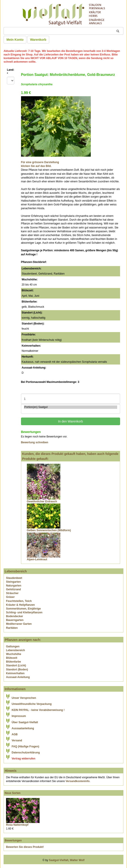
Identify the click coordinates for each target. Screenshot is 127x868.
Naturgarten (14, 586)
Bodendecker (15, 616)
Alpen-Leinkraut (37, 559)
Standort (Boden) (17, 670)
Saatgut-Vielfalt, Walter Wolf (67, 860)
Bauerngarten (15, 620)
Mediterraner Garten (19, 624)
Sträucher (12, 593)
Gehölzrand (13, 589)
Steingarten (13, 582)
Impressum (19, 716)
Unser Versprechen (24, 698)
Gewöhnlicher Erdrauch (42, 501)
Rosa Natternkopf (17, 825)
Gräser (10, 597)
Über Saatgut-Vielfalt (25, 722)
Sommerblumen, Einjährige (23, 609)
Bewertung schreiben (35, 442)
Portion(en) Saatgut (71, 407)
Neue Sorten (13, 793)
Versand (17, 740)
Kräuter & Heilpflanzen (20, 605)
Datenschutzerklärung (26, 753)
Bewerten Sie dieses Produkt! (25, 847)
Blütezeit (12, 658)
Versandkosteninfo (77, 781)
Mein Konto (15, 40)
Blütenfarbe (14, 662)
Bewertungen (13, 840)
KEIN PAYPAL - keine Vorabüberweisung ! (38, 710)
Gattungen (13, 646)
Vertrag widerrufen (23, 759)
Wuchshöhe (14, 654)
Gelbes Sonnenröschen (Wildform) (49, 530)
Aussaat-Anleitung (18, 677)
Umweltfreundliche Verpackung (32, 704)
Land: (11, 72)
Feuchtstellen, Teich (19, 601)
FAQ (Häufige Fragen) (25, 746)
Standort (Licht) (16, 665)
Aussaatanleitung (23, 728)
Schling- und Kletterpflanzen (24, 612)
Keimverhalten (15, 673)
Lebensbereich (16, 650)
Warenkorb (38, 40)
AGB (15, 734)
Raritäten (12, 628)
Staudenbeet (14, 578)
